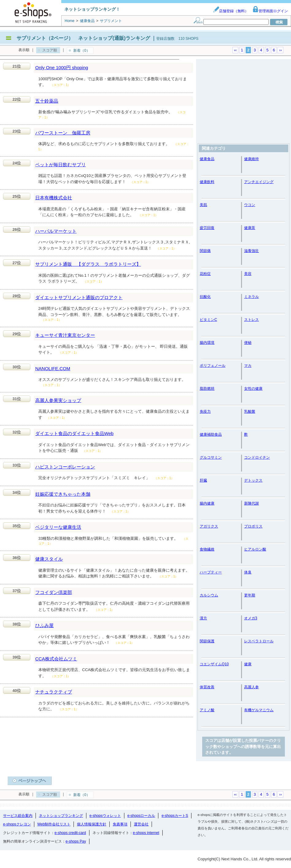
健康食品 (207, 159)
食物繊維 (207, 549)
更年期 (250, 595)
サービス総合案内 (18, 816)
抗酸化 (205, 297)
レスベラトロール (259, 641)
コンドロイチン (257, 457)
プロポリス (253, 526)
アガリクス (209, 526)
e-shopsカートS (175, 816)
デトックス (253, 480)
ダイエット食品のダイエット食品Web (74, 433)
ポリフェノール (213, 366)
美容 (248, 274)
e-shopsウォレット (105, 816)
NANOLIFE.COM (53, 368)
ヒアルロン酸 (255, 549)
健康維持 (251, 159)
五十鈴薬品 (47, 101)
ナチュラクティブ (54, 692)
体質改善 (207, 687)
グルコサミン (211, 457)
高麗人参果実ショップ (58, 400)
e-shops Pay (76, 841)
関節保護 (207, 641)
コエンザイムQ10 (214, 664)
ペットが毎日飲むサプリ (60, 165)
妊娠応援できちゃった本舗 (63, 494)
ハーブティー (211, 572)
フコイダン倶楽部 (54, 592)
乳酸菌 (250, 411)
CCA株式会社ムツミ (56, 659)
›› (280, 50)
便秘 (248, 343)
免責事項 (120, 824)
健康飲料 (207, 182)
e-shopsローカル (141, 816)
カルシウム (209, 595)
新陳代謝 (251, 503)
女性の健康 (253, 389)
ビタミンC (208, 320)
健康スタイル (49, 559)
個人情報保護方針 (92, 824)
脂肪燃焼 (207, 389)
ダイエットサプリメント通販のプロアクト (79, 297)
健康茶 (250, 228)
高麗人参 (251, 687)
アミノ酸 (207, 710)
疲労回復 (207, 228)
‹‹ (235, 50)
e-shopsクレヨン (17, 824)
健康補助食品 (211, 434)
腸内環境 (207, 343)
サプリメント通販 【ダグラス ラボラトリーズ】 (88, 264)
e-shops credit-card (70, 833)
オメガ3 (251, 618)
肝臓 (203, 480)
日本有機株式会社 (54, 198)
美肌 (203, 205)
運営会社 (141, 824)
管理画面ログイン (270, 11)
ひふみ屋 (44, 625)
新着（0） (82, 51)
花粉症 (205, 274)
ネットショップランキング (61, 816)
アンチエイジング (259, 182)
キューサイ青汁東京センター (65, 335)
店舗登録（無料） (231, 11)
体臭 (248, 572)
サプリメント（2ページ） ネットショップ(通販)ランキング (83, 38)
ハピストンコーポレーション (65, 467)
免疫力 (205, 411)
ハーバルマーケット (56, 231)
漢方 (203, 618)
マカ (248, 366)
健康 (248, 664)
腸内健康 (207, 503)
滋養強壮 (251, 251)
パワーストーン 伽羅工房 (63, 133)
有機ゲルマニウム (259, 710)
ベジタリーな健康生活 (58, 527)
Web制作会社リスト (54, 824)
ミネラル (251, 297)
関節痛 (205, 251)
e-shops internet (146, 833)
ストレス (251, 320)
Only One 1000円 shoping (62, 68)
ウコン (250, 205)
